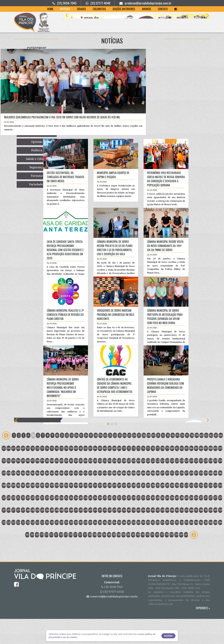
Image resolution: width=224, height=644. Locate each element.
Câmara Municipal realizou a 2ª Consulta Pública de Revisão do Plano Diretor (37, 318)
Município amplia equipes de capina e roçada (85, 178)
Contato (163, 9)
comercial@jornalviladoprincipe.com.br (114, 622)
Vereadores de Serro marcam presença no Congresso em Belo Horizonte (87, 318)
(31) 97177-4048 (100, 3)
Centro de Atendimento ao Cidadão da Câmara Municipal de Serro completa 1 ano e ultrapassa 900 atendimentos (86, 388)
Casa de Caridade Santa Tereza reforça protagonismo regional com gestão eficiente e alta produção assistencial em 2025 (36, 253)
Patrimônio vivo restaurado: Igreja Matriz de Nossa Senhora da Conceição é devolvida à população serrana (137, 182)
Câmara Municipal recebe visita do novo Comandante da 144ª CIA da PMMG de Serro (137, 249)
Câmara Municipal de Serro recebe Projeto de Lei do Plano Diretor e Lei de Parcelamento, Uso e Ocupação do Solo (86, 251)
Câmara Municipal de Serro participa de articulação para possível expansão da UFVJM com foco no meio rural (136, 320)
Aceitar (168, 636)
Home (50, 9)
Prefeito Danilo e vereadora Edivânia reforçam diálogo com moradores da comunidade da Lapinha (137, 388)
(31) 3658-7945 (67, 3)
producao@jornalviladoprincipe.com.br (148, 3)
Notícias (65, 9)
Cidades (81, 9)
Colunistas (99, 9)
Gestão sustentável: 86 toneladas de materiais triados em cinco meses (37, 180)
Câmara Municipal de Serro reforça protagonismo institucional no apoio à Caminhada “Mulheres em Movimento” (34, 390)
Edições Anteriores (124, 9)
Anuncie (146, 9)
